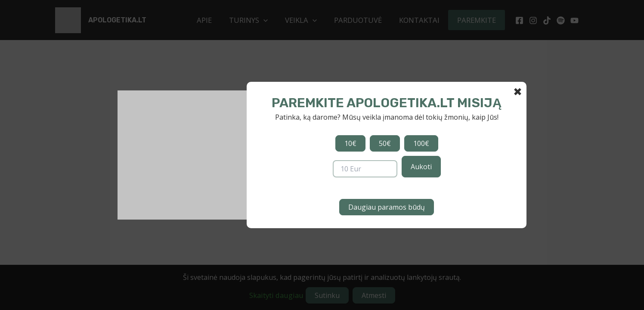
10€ (350, 143)
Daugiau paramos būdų (387, 207)
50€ (385, 143)
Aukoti (421, 167)
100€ (421, 143)
